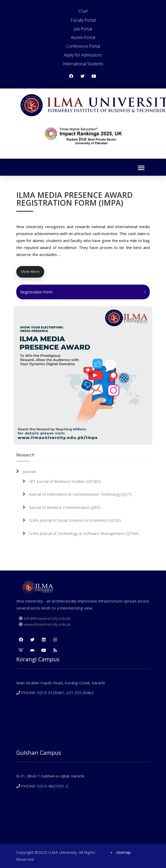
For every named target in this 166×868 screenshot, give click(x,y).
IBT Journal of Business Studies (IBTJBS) (65, 481)
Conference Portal (83, 46)
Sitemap (123, 852)
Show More (30, 272)
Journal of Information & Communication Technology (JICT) (81, 494)
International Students (83, 64)
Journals (30, 471)
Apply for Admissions (83, 55)
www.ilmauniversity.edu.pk (47, 624)
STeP (83, 11)
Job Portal (83, 29)
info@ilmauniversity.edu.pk (47, 618)
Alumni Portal (83, 37)
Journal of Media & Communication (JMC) (65, 507)
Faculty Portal (83, 20)
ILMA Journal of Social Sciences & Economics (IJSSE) (75, 520)
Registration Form (36, 292)
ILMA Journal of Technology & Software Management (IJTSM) (84, 533)
